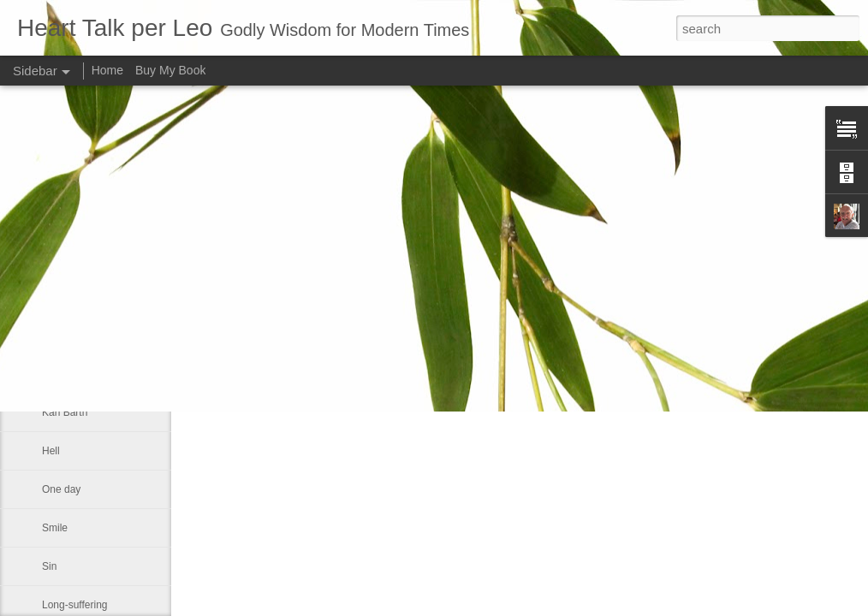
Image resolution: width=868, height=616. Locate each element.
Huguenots (67, 258)
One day (61, 489)
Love (53, 297)
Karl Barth (65, 412)
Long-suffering (75, 605)
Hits (51, 374)
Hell (51, 451)
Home (107, 70)
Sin (49, 566)
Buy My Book (170, 70)
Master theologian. (84, 335)
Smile (55, 528)
